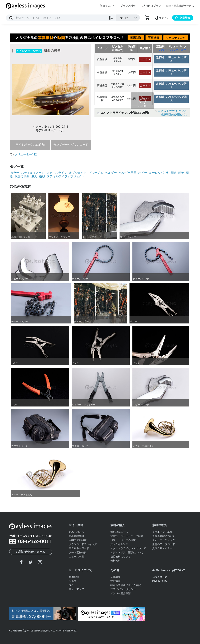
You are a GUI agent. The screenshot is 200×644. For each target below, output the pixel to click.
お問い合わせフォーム (31, 552)
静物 (181, 173)
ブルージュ (96, 173)
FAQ (71, 585)
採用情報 (115, 581)
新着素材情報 (76, 536)
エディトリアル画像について (127, 552)
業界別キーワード (79, 548)
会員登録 (183, 18)
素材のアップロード (164, 544)
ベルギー (111, 173)
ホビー (143, 173)
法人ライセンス (119, 544)
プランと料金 (128, 6)
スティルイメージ (33, 173)
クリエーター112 (26, 154)
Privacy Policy (160, 581)
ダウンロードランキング (83, 544)
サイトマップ (76, 589)
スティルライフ (57, 173)
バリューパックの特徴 (123, 540)
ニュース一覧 (76, 557)
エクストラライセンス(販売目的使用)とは (172, 113)
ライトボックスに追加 (30, 145)
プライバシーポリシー (123, 589)
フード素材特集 (78, 552)
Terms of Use (160, 577)
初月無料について (121, 557)
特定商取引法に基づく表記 (126, 585)
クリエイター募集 (162, 532)
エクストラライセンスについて (128, 548)
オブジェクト (78, 173)
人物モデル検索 (78, 540)
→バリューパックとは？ (171, 50)
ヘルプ (73, 581)
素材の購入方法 (119, 532)
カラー (15, 173)
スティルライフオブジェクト (66, 176)
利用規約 (74, 577)
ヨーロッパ (156, 173)
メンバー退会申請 (121, 593)
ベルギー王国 (128, 173)
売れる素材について (164, 536)
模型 (42, 176)
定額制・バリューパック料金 (127, 536)
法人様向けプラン (151, 6)
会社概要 (115, 577)
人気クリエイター (162, 548)
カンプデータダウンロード (71, 145)
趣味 (173, 173)
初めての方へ (108, 6)
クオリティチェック (164, 540)
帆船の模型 (22, 176)
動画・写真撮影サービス (180, 6)
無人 (34, 176)
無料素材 (115, 561)
